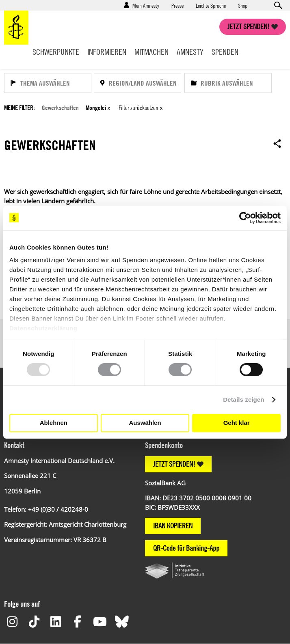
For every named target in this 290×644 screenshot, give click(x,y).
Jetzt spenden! (249, 27)
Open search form (278, 5)
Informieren (107, 52)
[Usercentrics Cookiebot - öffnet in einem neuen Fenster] (245, 218)
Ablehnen (54, 423)
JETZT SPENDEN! (174, 464)
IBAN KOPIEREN (173, 526)
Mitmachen (151, 52)
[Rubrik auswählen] (228, 83)
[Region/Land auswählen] (137, 83)
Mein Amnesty (146, 5)
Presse (177, 5)
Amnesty (190, 52)
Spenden (225, 52)
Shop (243, 5)
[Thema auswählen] (48, 83)
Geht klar (237, 423)
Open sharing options (277, 143)
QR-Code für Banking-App (186, 548)
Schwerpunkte (56, 52)
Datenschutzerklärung (43, 328)
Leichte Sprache (211, 5)
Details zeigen (243, 400)
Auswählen (145, 423)
